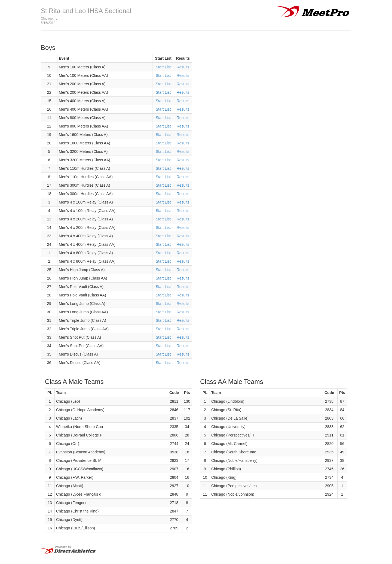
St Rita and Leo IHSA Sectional (86, 11)
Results (183, 67)
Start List (163, 67)
